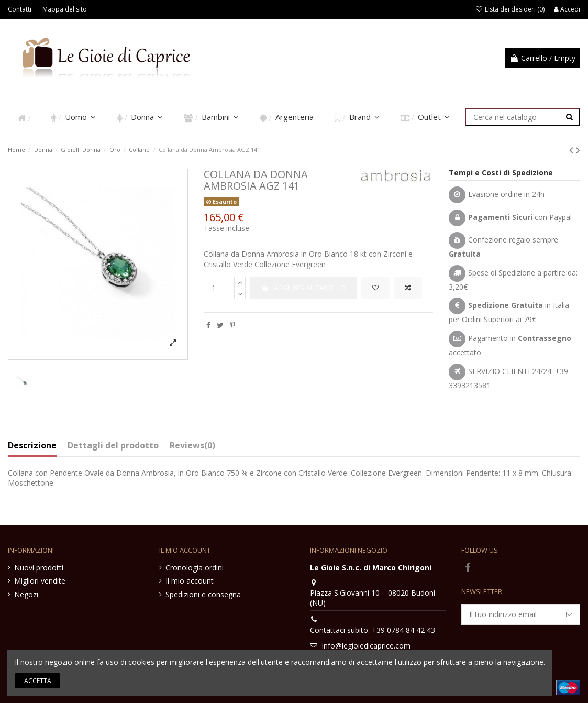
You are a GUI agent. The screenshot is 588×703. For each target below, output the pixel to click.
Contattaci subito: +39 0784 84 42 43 (373, 630)
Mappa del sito (65, 9)
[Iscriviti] (569, 614)
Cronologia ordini (195, 568)
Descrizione (32, 446)
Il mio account (190, 581)
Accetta (38, 681)
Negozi (26, 594)
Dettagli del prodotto (113, 446)
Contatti (20, 9)
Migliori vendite (40, 581)
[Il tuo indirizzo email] (510, 614)
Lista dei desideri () (511, 9)
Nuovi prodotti (39, 568)
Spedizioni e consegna (203, 594)
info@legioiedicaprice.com (366, 646)
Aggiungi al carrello (303, 288)
